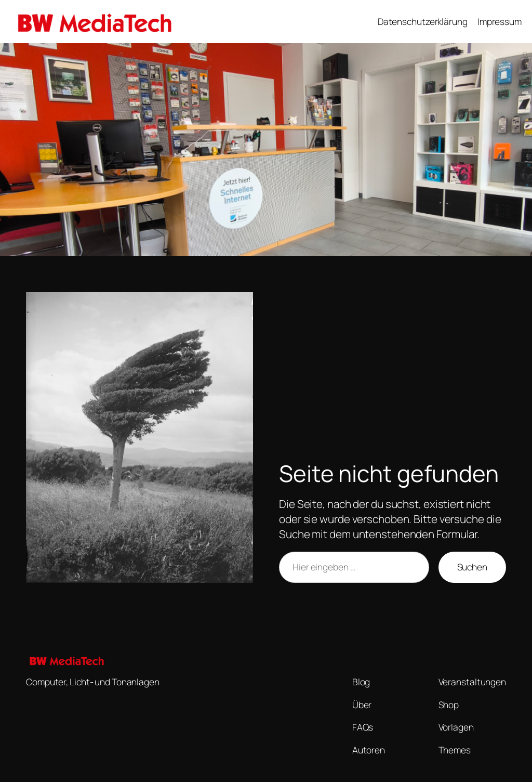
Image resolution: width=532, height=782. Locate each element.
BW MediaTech (222, 21)
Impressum (500, 21)
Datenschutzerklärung (423, 21)
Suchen (472, 567)
